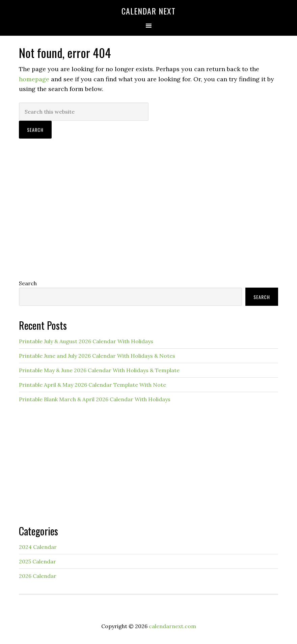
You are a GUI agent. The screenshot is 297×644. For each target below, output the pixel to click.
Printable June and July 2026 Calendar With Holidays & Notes (97, 356)
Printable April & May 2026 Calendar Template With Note (92, 385)
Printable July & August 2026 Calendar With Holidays (86, 341)
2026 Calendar (38, 576)
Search (28, 283)
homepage (34, 79)
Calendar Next (148, 11)
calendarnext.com (172, 626)
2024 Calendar (38, 547)
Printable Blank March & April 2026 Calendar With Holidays (95, 399)
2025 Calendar (37, 561)
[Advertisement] (148, 218)
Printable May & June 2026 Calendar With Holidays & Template (99, 370)
